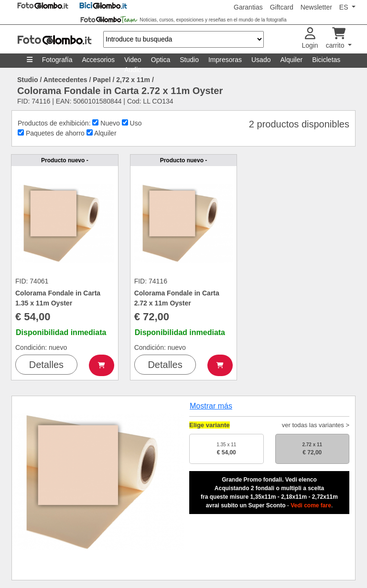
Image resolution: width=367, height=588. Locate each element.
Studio (189, 60)
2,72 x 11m (133, 80)
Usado (261, 60)
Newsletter (316, 7)
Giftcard (282, 7)
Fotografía (57, 60)
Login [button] (310, 38)
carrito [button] (336, 38)
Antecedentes (65, 80)
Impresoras (225, 60)
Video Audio (133, 62)
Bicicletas (326, 60)
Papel (102, 80)
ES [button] (345, 7)
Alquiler (291, 60)
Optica (161, 60)
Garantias (248, 7)
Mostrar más (211, 406)
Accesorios (98, 60)
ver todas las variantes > (316, 425)
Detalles (46, 365)
